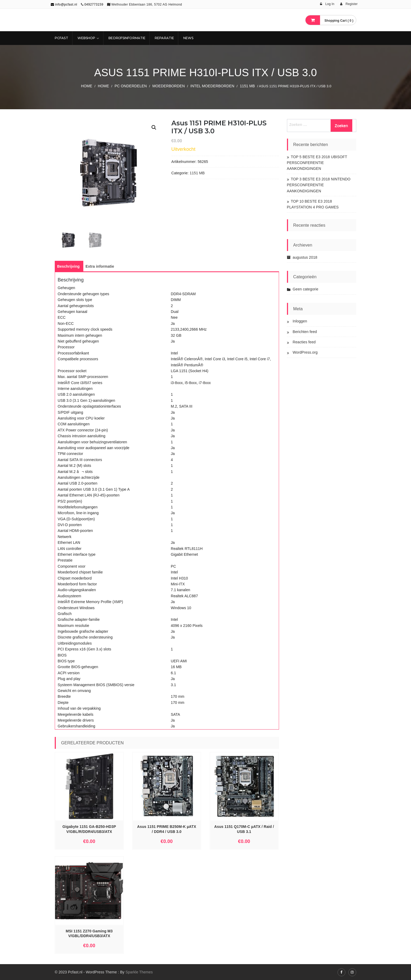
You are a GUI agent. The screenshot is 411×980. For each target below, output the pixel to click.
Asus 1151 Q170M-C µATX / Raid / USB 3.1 (244, 829)
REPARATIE (164, 38)
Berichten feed (305, 332)
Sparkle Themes (139, 972)
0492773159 (94, 4)
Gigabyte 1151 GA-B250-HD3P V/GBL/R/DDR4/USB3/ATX (89, 829)
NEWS (188, 38)
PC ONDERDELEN (131, 86)
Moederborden (169, 86)
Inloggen (300, 321)
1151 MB (247, 86)
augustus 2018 (305, 257)
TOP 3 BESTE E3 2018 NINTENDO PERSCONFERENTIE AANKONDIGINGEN (319, 185)
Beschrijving (68, 266)
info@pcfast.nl (64, 4)
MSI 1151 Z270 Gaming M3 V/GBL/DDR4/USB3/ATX (89, 934)
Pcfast (61, 38)
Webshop (86, 38)
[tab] (68, 266)
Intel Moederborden (212, 86)
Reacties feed (304, 342)
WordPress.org (305, 352)
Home (86, 86)
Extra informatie (100, 266)
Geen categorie (306, 289)
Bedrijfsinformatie (127, 38)
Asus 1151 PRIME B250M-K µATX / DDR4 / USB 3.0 (167, 829)
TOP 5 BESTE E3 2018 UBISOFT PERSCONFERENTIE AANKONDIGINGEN (317, 163)
